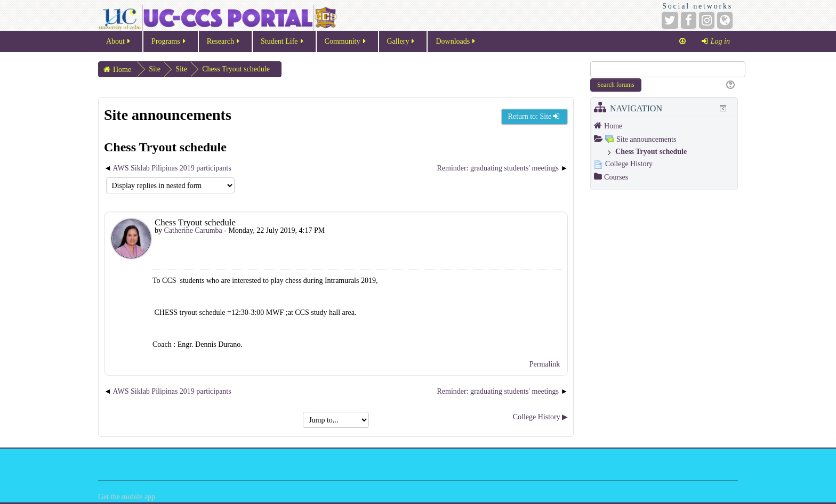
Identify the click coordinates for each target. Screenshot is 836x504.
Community (346, 44)
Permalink (545, 364)
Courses (616, 177)
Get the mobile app (127, 497)
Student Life (283, 44)
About (119, 44)
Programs (169, 44)
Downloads (456, 44)
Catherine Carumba (193, 230)
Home (613, 126)
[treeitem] (664, 126)
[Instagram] (707, 20)
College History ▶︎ (541, 417)
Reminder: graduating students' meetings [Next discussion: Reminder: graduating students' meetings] (499, 168)
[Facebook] (689, 20)
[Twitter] (670, 20)
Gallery (402, 44)
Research (224, 44)
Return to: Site (535, 116)
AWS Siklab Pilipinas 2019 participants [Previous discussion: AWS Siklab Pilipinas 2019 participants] (172, 168)
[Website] (725, 20)
